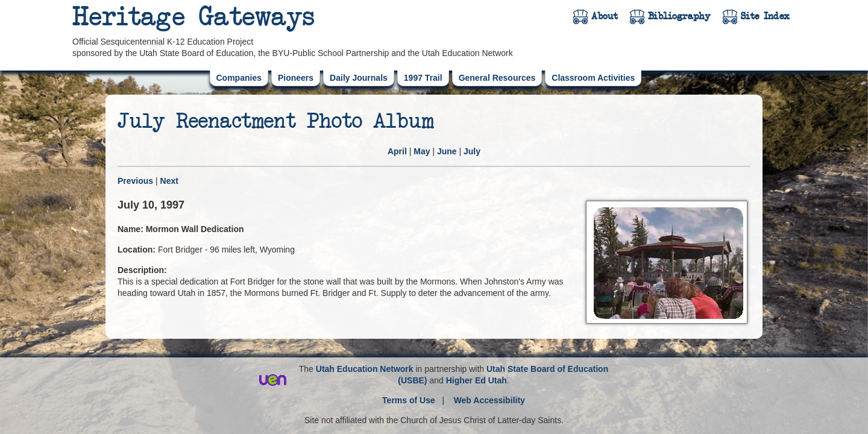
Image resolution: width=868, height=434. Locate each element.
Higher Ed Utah (476, 380)
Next (169, 181)
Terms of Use (409, 400)
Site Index (765, 16)
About (605, 16)
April (397, 151)
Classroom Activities (593, 78)
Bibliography (679, 16)
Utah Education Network (365, 369)
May (422, 151)
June (447, 151)
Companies (239, 78)
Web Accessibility (489, 400)
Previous (135, 181)
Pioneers (296, 78)
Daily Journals (359, 78)
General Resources (497, 78)
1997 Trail (423, 78)
